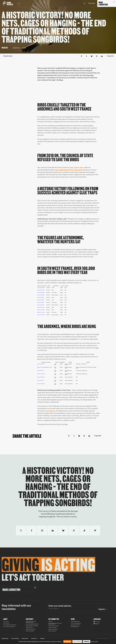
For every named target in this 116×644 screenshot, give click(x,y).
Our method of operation (10, 625)
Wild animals (29, 628)
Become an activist (53, 626)
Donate (50, 622)
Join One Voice (52, 628)
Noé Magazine (75, 627)
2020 (81, 167)
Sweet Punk (106, 639)
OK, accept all (67, 641)
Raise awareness (53, 629)
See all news (7, 56)
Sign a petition (52, 631)
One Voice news (75, 622)
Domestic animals (31, 629)
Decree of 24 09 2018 (41, 288)
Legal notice (5, 639)
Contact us (34, 639)
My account (92, 3)
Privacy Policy (15, 639)
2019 (76, 167)
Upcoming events (76, 625)
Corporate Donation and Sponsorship (55, 624)
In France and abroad (9, 627)
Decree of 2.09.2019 (41, 297)
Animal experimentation (32, 624)
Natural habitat (30, 631)
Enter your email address (60, 606)
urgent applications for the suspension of (69, 170)
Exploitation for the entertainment (31, 622)
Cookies (42, 639)
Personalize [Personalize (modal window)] (86, 641)
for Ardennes (50, 411)
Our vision (6, 622)
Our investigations (76, 623)
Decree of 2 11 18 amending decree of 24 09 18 (45, 368)
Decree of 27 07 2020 (41, 307)
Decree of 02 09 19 (40, 371)
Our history (6, 623)
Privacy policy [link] (95, 642)
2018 (71, 167)
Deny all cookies (77, 641)
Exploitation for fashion (32, 626)
